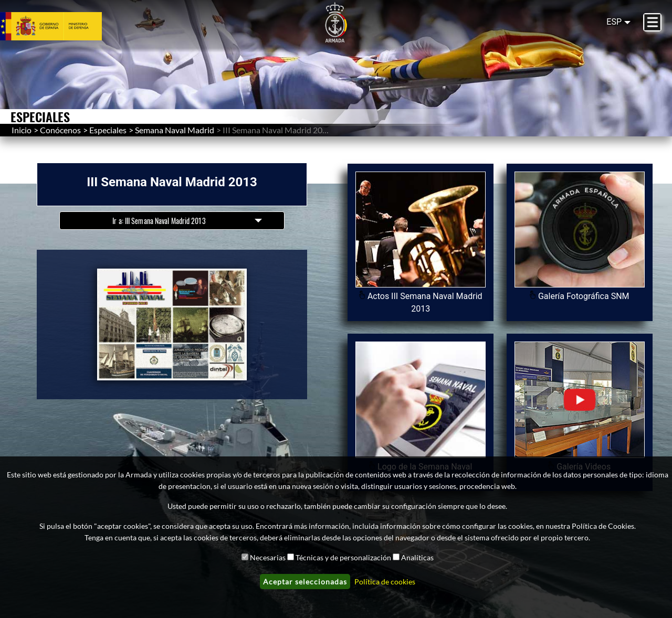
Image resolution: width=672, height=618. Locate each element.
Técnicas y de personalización (343, 557)
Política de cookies (385, 582)
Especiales (108, 130)
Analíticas (417, 557)
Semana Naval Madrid (175, 130)
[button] (172, 324)
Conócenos (60, 130)
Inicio (22, 130)
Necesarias (268, 557)
